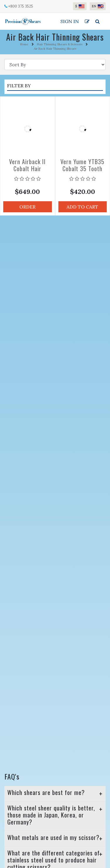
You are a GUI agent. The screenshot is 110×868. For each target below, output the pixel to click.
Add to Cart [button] (82, 207)
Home (24, 44)
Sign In (70, 21)
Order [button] (27, 207)
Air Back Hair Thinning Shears (55, 49)
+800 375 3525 (21, 6)
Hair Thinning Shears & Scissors (60, 44)
